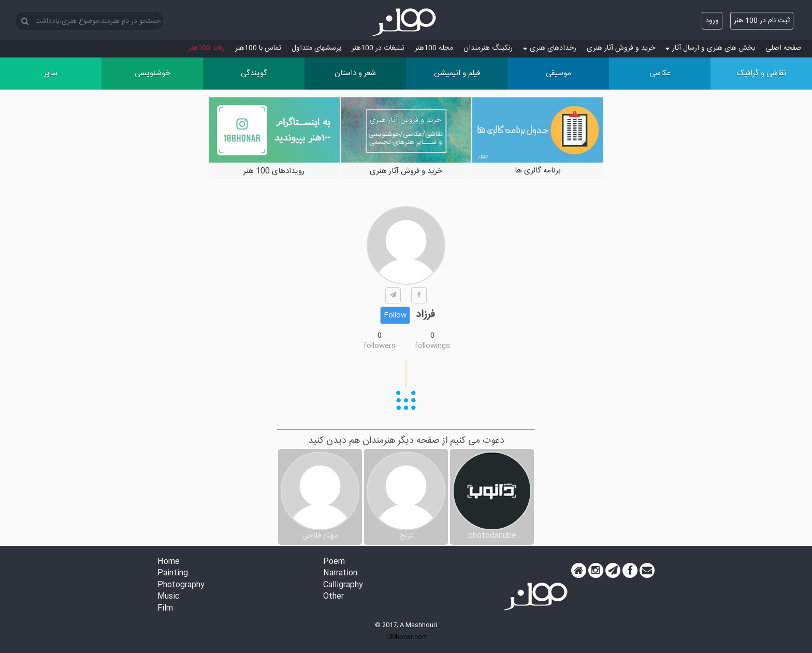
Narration (340, 574)
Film (165, 609)
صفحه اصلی (784, 48)
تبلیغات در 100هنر (378, 48)
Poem (334, 562)
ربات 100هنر (207, 48)
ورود (712, 21)
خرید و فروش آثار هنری (621, 48)
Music (168, 597)
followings (432, 346)
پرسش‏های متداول (316, 48)
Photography (181, 585)
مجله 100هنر (434, 48)
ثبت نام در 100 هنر (762, 21)
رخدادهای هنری (550, 48)
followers (380, 346)
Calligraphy (343, 585)
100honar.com (406, 637)
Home (169, 562)
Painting (173, 574)
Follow (395, 315)
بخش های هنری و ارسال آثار (710, 48)
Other (334, 597)
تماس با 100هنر (258, 48)
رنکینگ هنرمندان (488, 48)
